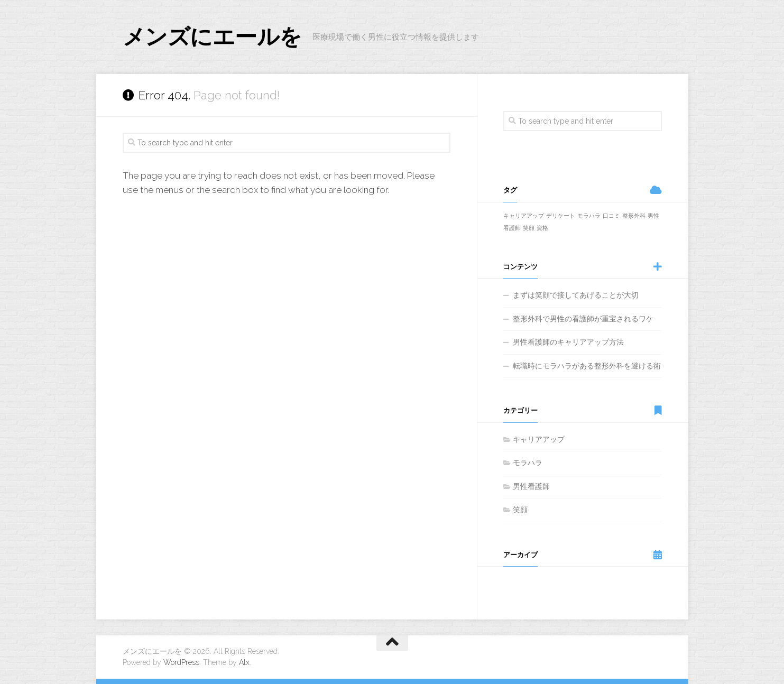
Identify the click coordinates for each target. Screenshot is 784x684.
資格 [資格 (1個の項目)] (542, 228)
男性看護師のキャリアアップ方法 (568, 342)
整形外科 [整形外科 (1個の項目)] (634, 216)
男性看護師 (531, 486)
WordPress (181, 662)
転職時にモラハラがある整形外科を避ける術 (587, 366)
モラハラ (528, 463)
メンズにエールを (212, 37)
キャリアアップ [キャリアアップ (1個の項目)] (524, 216)
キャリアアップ (539, 439)
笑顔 (520, 510)
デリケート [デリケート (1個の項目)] (561, 216)
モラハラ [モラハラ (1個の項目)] (589, 216)
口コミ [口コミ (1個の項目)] (611, 216)
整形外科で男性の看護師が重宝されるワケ (583, 319)
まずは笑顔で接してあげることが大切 (576, 295)
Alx (244, 662)
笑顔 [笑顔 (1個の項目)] (529, 228)
